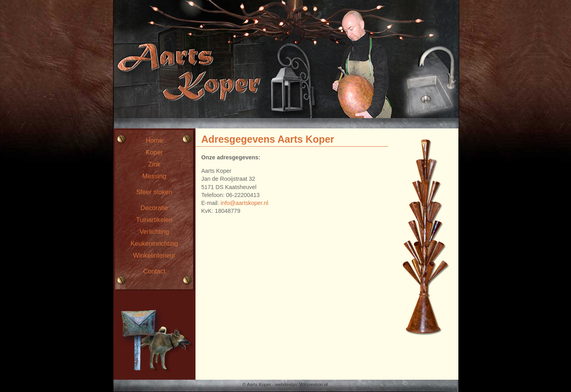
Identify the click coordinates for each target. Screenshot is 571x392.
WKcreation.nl (314, 384)
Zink (154, 164)
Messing (154, 176)
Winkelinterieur (154, 255)
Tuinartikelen (154, 220)
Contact (154, 271)
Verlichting (154, 231)
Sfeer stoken (154, 192)
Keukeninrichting (154, 243)
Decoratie (154, 208)
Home (154, 140)
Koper (154, 152)
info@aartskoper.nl (244, 203)
